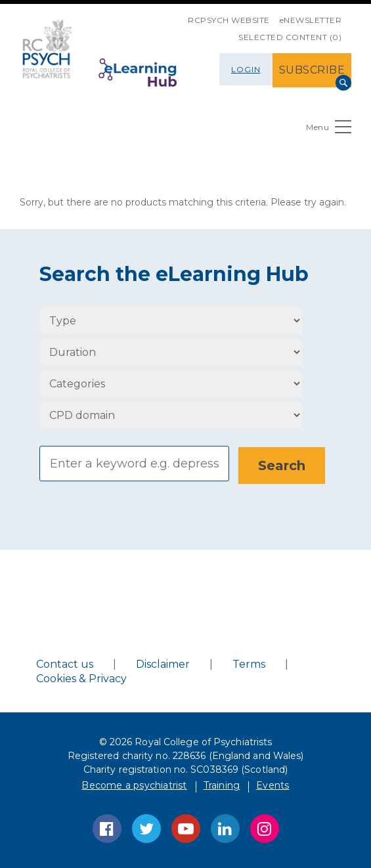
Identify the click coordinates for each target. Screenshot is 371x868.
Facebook (107, 828)
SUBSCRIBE (312, 70)
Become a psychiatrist (134, 785)
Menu (329, 130)
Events (273, 785)
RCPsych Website (229, 20)
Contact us (65, 663)
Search (343, 83)
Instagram (265, 828)
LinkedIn (225, 828)
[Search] (134, 464)
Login (246, 69)
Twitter (146, 828)
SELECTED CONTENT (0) (290, 37)
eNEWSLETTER (311, 20)
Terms (249, 663)
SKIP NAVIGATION (178, 15)
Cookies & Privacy (81, 678)
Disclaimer (163, 663)
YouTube (186, 828)
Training (222, 785)
